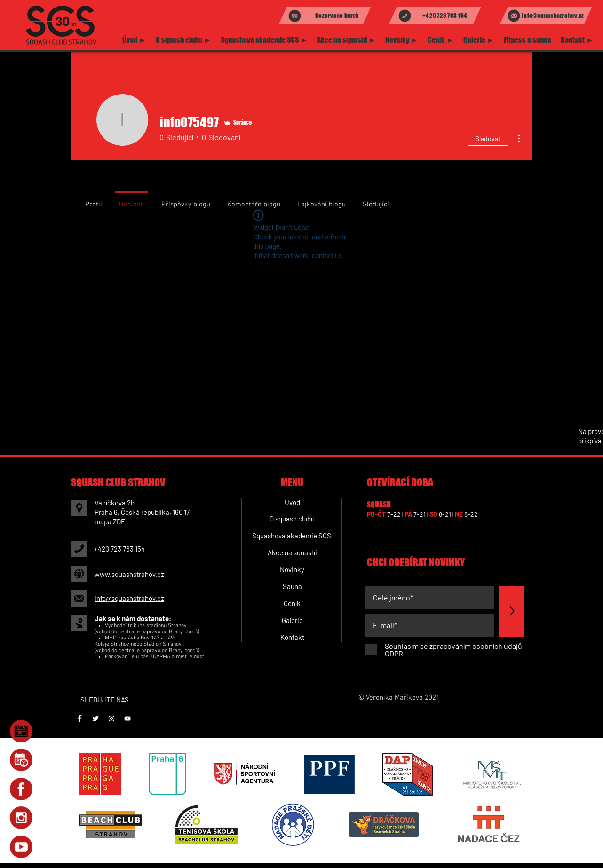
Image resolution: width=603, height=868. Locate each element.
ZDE (119, 521)
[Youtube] (127, 718)
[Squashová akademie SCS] (291, 536)
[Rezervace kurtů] (325, 16)
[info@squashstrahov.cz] (546, 16)
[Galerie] (292, 620)
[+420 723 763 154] (435, 16)
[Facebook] (79, 718)
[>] (512, 612)
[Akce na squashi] (292, 552)
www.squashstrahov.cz (129, 574)
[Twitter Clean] (95, 718)
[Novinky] (292, 569)
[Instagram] (111, 718)
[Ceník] (292, 603)
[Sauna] (292, 586)
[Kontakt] (292, 637)
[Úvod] (292, 502)
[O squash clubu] (292, 519)
